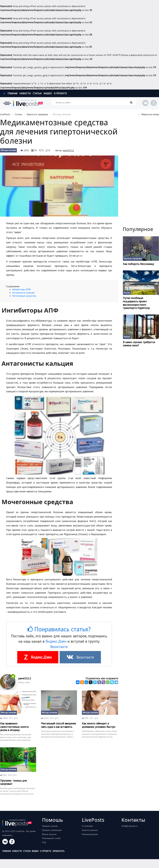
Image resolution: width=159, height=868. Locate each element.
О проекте (60, 93)
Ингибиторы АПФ (22, 289)
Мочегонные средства (24, 296)
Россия (127, 293)
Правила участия (50, 826)
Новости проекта (90, 830)
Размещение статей (51, 838)
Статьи (37, 93)
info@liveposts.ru (130, 826)
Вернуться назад (149, 114)
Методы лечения (8, 150)
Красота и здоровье (37, 114)
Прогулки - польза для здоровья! (13, 782)
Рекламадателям (90, 834)
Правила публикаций (52, 830)
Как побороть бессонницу (138, 264)
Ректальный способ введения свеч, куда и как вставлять (58, 725)
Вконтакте (59, 647)
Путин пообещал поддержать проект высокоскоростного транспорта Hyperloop (136, 303)
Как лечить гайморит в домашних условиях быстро (99, 725)
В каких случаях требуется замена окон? (139, 344)
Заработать (58, 851)
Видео (48, 93)
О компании (87, 826)
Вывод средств (49, 834)
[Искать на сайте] (94, 102)
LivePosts (5, 114)
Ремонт (127, 337)
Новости (25, 93)
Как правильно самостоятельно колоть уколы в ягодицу (14, 727)
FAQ (44, 842)
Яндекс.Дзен (56, 641)
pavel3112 (68, 150)
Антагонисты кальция (24, 293)
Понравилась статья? (59, 629)
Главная (10, 93)
